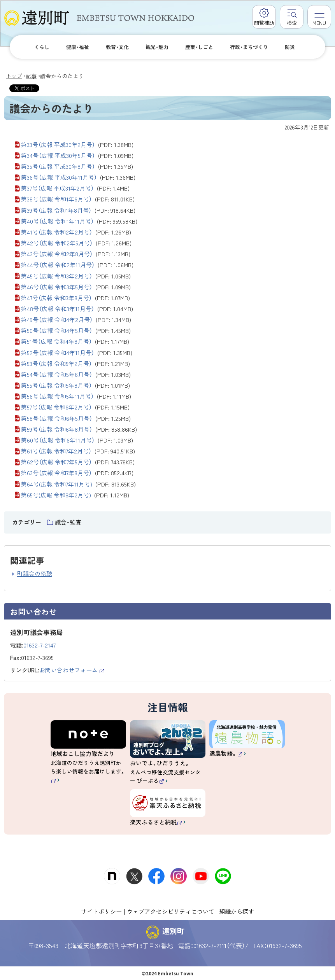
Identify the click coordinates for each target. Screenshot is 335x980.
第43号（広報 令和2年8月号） (76, 254)
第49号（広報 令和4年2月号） (76, 320)
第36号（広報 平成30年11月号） (78, 177)
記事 (31, 76)
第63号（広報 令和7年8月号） (77, 473)
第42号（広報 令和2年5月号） (76, 243)
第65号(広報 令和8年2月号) (75, 495)
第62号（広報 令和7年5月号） (78, 462)
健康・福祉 (78, 47)
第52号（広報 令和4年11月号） (77, 353)
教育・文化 (117, 47)
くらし (42, 47)
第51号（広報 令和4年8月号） (75, 341)
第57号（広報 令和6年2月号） (75, 407)
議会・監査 (68, 522)
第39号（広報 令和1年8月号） (78, 210)
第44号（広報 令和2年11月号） (77, 265)
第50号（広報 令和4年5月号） (76, 331)
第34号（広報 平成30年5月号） (77, 156)
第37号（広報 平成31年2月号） (75, 188)
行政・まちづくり (249, 47)
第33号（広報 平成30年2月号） (77, 145)
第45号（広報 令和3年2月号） (76, 276)
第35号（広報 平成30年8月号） (77, 166)
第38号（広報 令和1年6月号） (78, 199)
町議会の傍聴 (35, 573)
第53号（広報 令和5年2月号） (75, 364)
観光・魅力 (157, 47)
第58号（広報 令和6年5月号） (76, 418)
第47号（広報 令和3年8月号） (75, 298)
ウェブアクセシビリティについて (171, 911)
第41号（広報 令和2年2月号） (76, 232)
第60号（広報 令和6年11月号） (77, 440)
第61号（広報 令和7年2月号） (78, 451)
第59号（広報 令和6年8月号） (79, 429)
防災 (290, 47)
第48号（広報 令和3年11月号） (77, 309)
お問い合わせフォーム (72, 670)
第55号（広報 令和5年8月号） (75, 385)
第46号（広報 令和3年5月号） (76, 287)
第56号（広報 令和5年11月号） (76, 396)
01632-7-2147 (39, 645)
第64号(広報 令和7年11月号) (78, 484)
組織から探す (237, 911)
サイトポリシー (101, 911)
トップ (14, 76)
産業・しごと (199, 47)
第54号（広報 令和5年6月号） (76, 374)
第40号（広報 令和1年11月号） (79, 221)
